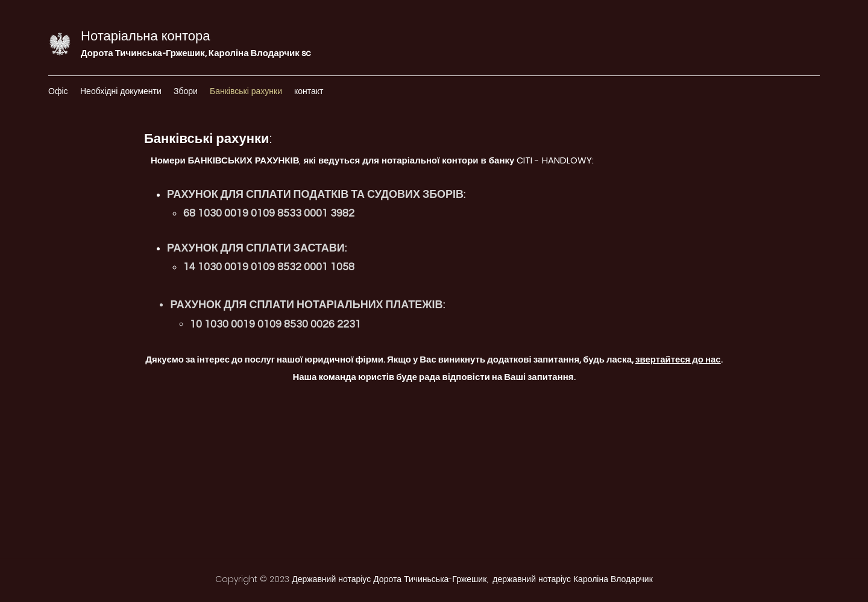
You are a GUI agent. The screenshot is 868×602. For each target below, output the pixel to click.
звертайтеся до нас (678, 360)
